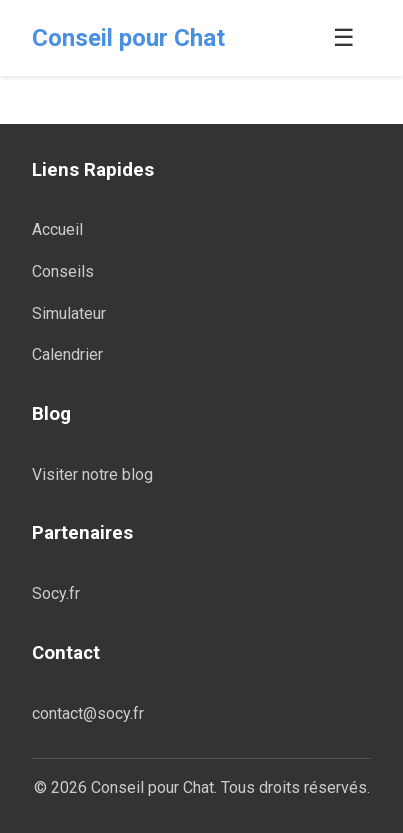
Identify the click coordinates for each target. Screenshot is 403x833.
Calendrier (67, 354)
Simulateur (69, 313)
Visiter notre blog (92, 474)
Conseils (63, 271)
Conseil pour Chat (128, 38)
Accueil (57, 229)
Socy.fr (56, 593)
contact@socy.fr (88, 713)
